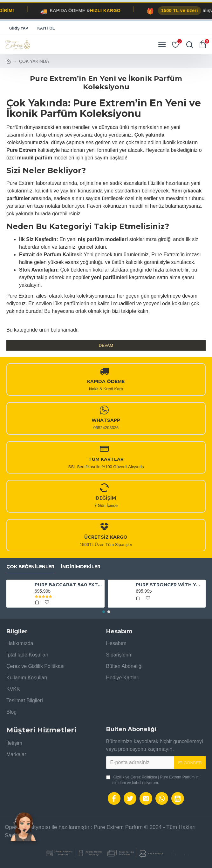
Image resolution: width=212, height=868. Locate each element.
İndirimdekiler (81, 567)
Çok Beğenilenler (30, 567)
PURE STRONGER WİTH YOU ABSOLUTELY (170, 585)
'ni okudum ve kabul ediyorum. (153, 780)
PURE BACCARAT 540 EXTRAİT (68, 585)
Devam (106, 345)
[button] (104, 612)
